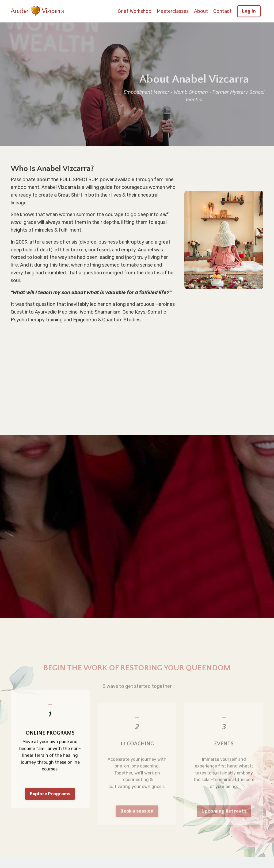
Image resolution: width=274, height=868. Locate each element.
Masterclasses (173, 11)
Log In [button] (249, 11)
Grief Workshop (135, 11)
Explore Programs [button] (50, 810)
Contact (222, 11)
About (201, 11)
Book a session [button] (137, 821)
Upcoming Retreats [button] (224, 821)
